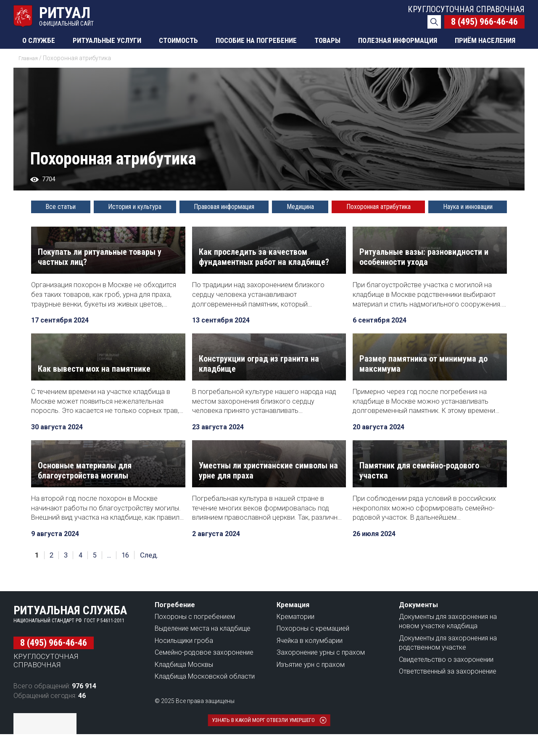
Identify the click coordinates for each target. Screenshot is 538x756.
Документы (418, 627)
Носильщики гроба (184, 662)
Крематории (295, 638)
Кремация (293, 627)
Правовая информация (224, 207)
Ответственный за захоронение (448, 693)
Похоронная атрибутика (378, 207)
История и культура (135, 207)
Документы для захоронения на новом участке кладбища (448, 643)
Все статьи (61, 207)
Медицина (300, 207)
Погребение (175, 627)
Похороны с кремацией (313, 650)
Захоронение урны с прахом (321, 674)
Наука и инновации (468, 207)
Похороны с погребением (195, 638)
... (113, 577)
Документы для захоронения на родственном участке (448, 665)
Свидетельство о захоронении (446, 681)
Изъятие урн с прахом (311, 686)
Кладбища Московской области (205, 698)
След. (156, 577)
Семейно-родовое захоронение (204, 674)
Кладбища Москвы (184, 686)
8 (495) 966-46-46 (484, 22)
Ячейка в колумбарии (310, 662)
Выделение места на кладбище (203, 650)
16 (131, 577)
